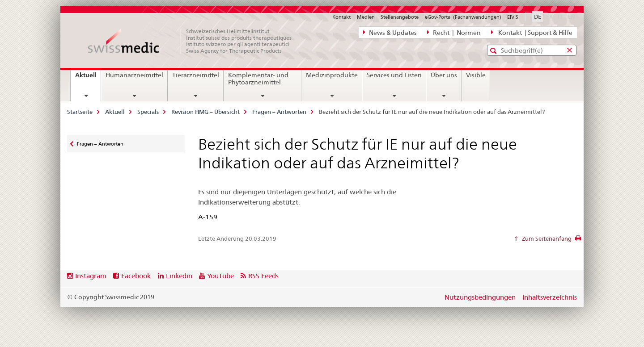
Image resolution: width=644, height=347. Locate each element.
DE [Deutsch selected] (538, 17)
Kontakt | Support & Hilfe (532, 32)
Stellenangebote (400, 17)
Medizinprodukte (332, 75)
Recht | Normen (454, 32)
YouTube (220, 276)
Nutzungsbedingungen (480, 297)
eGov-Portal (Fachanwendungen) (463, 17)
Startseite (80, 112)
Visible (476, 75)
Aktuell (88, 78)
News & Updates (390, 32)
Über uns (444, 75)
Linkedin (179, 276)
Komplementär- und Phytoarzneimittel (258, 79)
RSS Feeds (263, 276)
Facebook (136, 276)
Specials (148, 112)
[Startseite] (195, 41)
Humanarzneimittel (134, 75)
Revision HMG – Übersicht (205, 112)
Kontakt (341, 17)
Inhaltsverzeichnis (550, 297)
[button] (494, 51)
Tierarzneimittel (196, 75)
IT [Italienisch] (561, 16)
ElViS (513, 17)
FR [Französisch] (550, 16)
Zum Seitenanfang (546, 238)
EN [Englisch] (572, 16)
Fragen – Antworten (279, 112)
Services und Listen (394, 75)
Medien (366, 17)
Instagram (91, 276)
